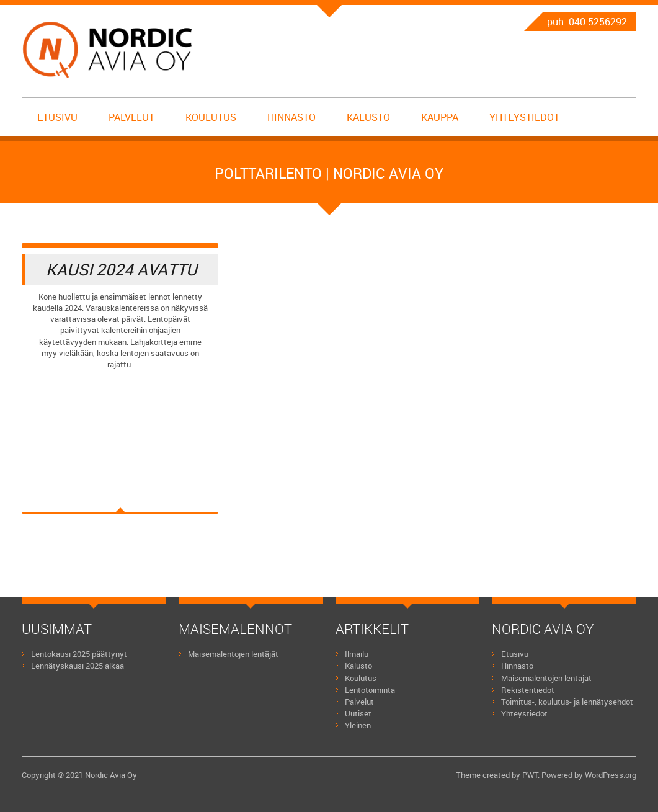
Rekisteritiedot (528, 690)
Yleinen (358, 725)
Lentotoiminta (370, 690)
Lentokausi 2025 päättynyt (79, 654)
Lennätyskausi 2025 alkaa (78, 666)
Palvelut (131, 117)
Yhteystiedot (524, 117)
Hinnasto (291, 117)
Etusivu (57, 117)
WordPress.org (611, 775)
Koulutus (211, 117)
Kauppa (440, 117)
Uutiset (358, 713)
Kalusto (368, 117)
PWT (530, 775)
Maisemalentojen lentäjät (233, 654)
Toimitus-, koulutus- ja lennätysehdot (567, 702)
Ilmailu (357, 654)
